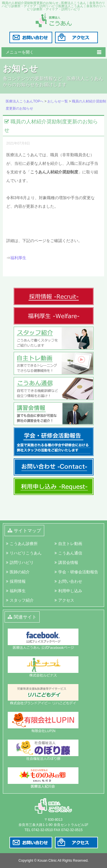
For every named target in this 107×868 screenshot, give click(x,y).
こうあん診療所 (24, 544)
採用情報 (18, 581)
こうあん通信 (70, 553)
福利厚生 (18, 258)
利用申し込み (70, 591)
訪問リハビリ (22, 562)
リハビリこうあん (26, 553)
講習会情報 (68, 562)
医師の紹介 (20, 572)
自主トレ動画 (70, 544)
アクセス (66, 600)
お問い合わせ (70, 581)
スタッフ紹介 (22, 600)
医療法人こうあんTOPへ (25, 101)
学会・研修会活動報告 (78, 572)
